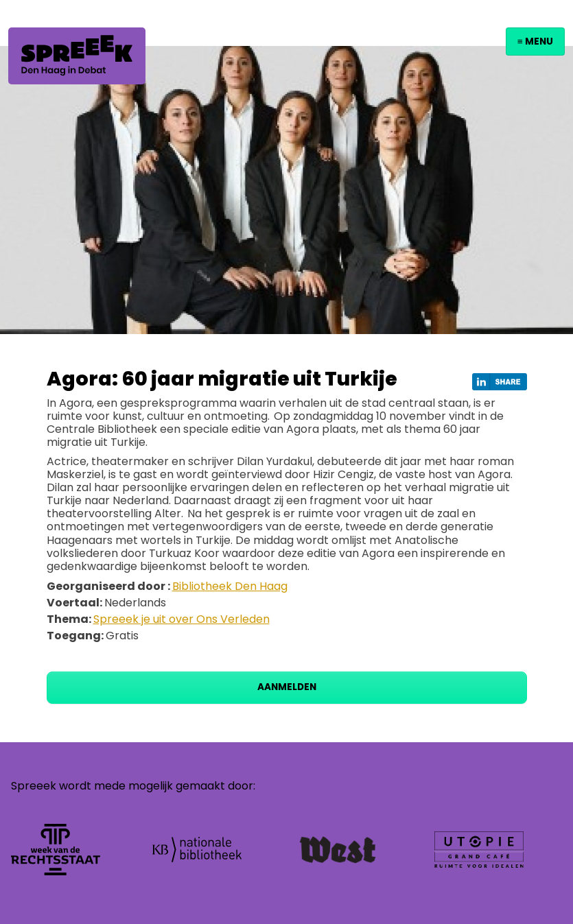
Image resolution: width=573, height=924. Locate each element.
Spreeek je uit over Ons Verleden (182, 619)
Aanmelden (287, 687)
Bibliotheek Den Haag (230, 586)
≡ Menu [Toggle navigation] (535, 42)
